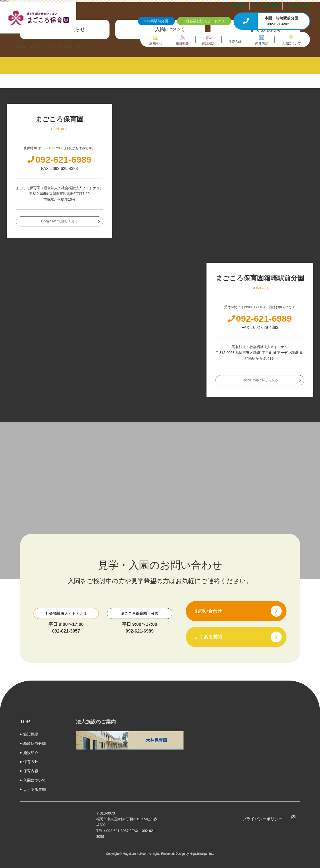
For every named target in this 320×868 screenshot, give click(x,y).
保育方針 (31, 762)
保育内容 (31, 771)
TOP (25, 722)
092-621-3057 (66, 631)
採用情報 (238, 6)
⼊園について (34, 780)
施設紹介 (31, 753)
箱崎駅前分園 (34, 743)
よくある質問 (268, 6)
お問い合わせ (301, 6)
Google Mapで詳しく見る (59, 221)
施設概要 (31, 734)
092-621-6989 (140, 631)
